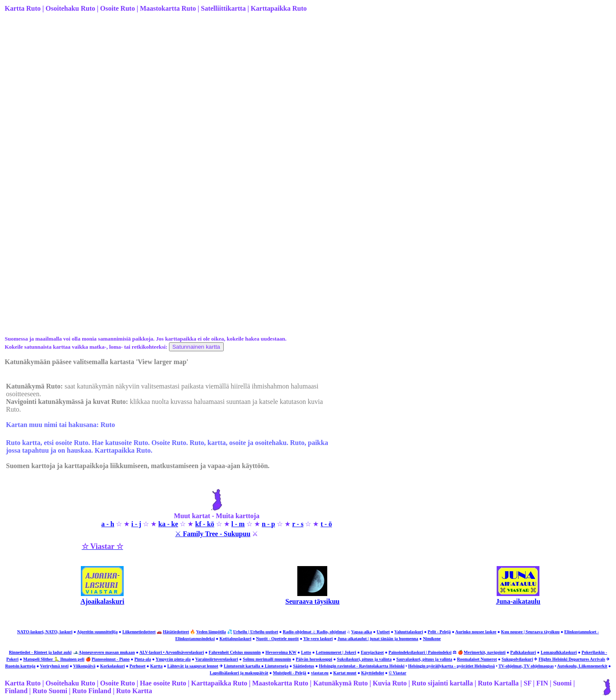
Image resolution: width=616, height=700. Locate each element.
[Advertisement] (241, 87)
